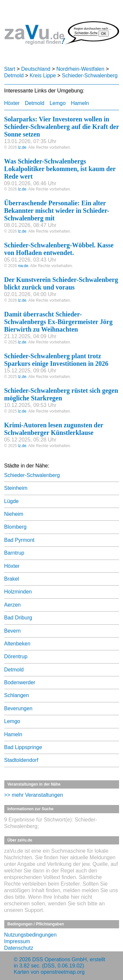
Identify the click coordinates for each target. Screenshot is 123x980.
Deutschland (36, 69)
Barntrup (14, 553)
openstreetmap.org (63, 972)
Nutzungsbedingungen (31, 935)
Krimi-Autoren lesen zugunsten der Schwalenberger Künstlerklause (54, 429)
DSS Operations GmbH (59, 959)
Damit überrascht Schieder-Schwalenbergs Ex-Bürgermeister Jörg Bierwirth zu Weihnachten (59, 322)
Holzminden (18, 592)
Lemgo (58, 103)
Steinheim (16, 488)
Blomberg (15, 527)
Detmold (14, 75)
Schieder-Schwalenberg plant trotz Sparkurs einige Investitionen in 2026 (56, 360)
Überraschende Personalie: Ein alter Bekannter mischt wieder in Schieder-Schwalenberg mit (57, 211)
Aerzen (13, 605)
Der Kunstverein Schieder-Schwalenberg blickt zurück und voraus (61, 283)
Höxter (12, 103)
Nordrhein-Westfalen (80, 69)
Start (10, 69)
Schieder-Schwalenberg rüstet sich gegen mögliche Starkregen (61, 394)
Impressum (17, 941)
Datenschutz (19, 948)
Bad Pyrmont (19, 540)
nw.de (23, 266)
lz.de (22, 147)
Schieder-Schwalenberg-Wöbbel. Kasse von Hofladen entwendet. (59, 249)
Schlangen (17, 695)
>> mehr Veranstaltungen (34, 795)
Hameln (80, 103)
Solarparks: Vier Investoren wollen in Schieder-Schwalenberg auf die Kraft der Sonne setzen (62, 127)
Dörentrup (16, 656)
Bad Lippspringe (23, 747)
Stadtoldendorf (21, 760)
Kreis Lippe (43, 75)
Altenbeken (17, 644)
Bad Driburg (18, 618)
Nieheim (14, 514)
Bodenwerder (20, 682)
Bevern (13, 631)
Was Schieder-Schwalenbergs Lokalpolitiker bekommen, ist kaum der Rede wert (60, 169)
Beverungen (18, 708)
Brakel (12, 579)
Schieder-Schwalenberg (90, 75)
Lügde (12, 501)
